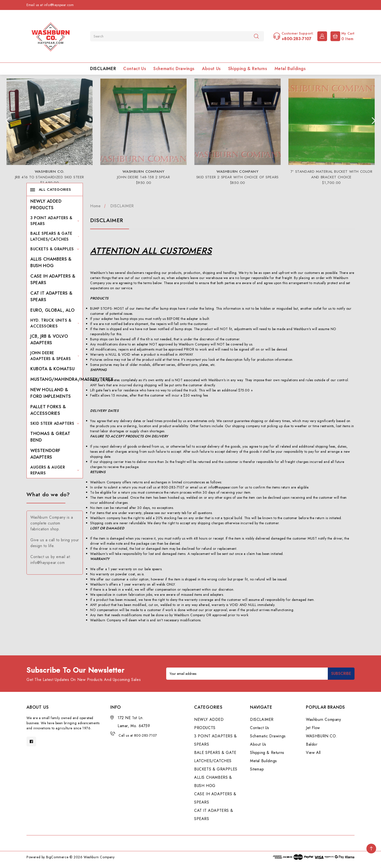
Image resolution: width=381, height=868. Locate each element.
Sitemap (257, 769)
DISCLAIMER (103, 69)
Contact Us (135, 69)
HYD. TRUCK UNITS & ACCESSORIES (55, 323)
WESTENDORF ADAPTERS (45, 454)
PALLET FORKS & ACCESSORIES (48, 410)
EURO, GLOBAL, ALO (52, 310)
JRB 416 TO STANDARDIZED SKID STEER (50, 177)
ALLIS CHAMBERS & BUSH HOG (51, 262)
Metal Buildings (290, 69)
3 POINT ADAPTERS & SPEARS (55, 221)
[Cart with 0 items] (341, 36)
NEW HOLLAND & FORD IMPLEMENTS (51, 393)
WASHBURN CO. (322, 736)
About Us (211, 69)
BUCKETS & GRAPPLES (55, 249)
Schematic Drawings (174, 69)
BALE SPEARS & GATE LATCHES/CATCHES (55, 236)
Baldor (312, 744)
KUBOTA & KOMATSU (53, 369)
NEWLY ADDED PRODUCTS (46, 204)
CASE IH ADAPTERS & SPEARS (53, 279)
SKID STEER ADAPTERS (55, 423)
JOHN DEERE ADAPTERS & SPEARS (55, 356)
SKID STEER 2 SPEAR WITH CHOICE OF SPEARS (238, 177)
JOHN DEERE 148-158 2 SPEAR (144, 177)
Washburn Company (324, 719)
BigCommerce (57, 857)
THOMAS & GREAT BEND (50, 437)
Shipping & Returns (248, 69)
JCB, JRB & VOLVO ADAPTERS (49, 339)
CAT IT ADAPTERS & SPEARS (51, 296)
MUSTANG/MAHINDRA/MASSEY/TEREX (72, 379)
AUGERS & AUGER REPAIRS (55, 470)
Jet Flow (313, 728)
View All (313, 753)
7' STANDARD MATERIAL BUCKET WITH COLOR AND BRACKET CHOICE (332, 174)
